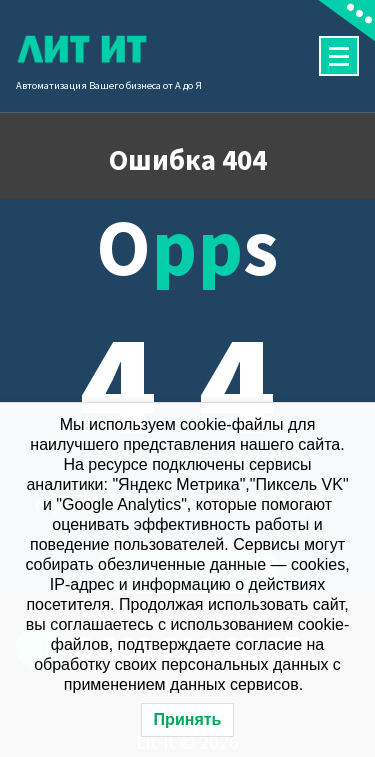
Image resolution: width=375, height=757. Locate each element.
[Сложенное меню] (339, 56)
